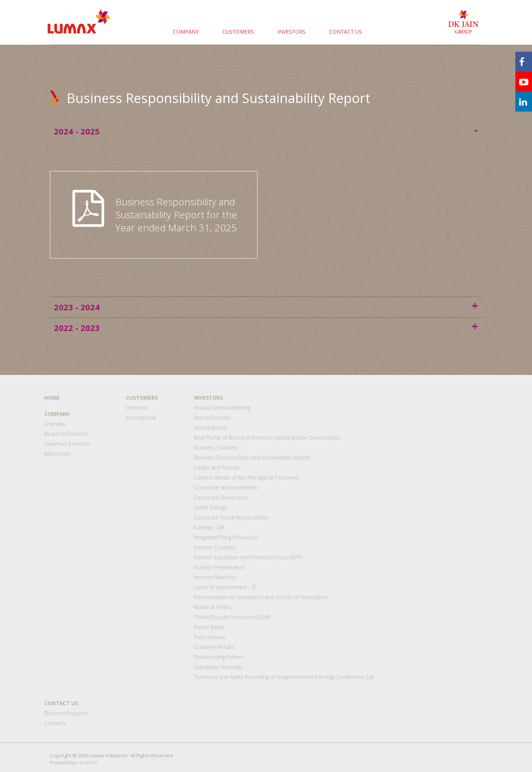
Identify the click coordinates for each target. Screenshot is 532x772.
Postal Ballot (209, 627)
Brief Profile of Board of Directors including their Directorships (267, 438)
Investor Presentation (219, 567)
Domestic (137, 408)
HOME (52, 398)
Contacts (55, 723)
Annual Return (210, 428)
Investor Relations (215, 577)
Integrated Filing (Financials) (226, 537)
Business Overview (216, 448)
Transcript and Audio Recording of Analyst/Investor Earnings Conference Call (284, 677)
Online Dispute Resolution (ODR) (232, 617)
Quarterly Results (214, 647)
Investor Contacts (215, 547)
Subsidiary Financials (218, 667)
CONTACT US (346, 32)
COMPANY (186, 32)
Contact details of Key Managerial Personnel (246, 477)
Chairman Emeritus (67, 444)
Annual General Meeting (222, 408)
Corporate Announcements (226, 487)
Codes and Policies (217, 467)
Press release (210, 637)
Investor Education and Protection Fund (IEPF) (248, 557)
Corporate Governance (221, 497)
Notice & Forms (213, 607)
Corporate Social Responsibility (231, 517)
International (141, 418)
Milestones (57, 454)
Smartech (89, 763)
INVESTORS (291, 32)
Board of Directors (66, 434)
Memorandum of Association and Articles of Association (261, 597)
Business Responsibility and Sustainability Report (252, 457)
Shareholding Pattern (219, 657)
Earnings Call (209, 527)
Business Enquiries (66, 713)
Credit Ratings (210, 507)
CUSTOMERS (238, 32)
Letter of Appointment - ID (225, 587)
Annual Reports (212, 418)
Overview (55, 424)
